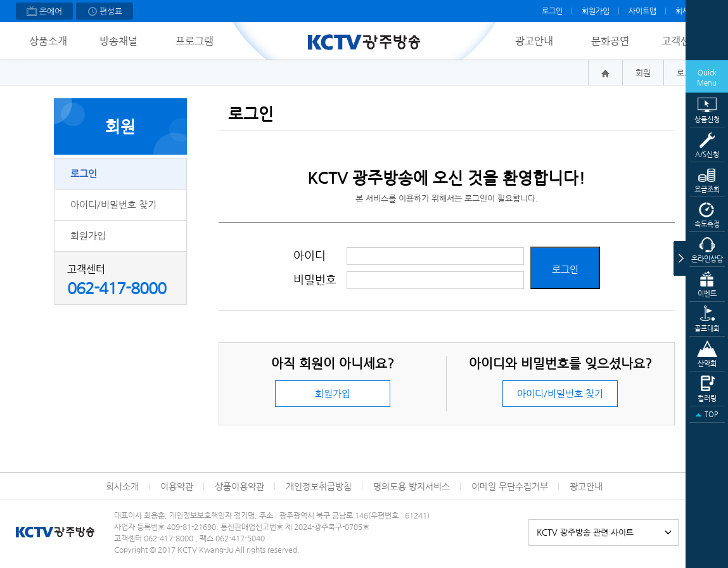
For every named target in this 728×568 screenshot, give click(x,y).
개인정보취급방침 (319, 486)
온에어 (44, 12)
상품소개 (48, 41)
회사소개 (122, 486)
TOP (707, 415)
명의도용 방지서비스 (412, 486)
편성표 (105, 12)
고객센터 (680, 41)
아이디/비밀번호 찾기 (113, 204)
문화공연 (610, 41)
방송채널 (118, 41)
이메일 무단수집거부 (510, 486)
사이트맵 (642, 11)
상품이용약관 (239, 486)
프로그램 (195, 41)
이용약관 (177, 486)
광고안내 (534, 41)
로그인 (552, 11)
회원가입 (596, 11)
